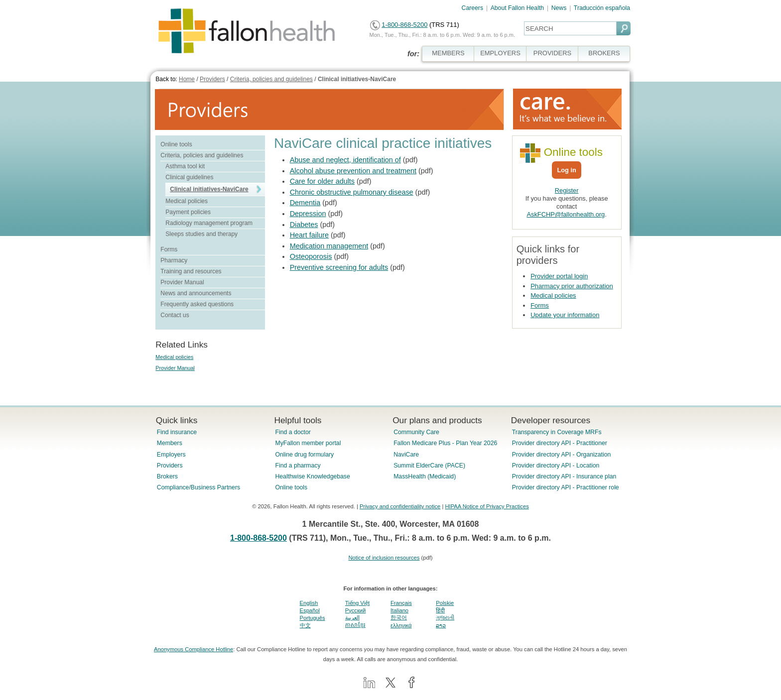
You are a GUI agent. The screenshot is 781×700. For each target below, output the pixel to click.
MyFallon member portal (308, 443)
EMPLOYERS (500, 53)
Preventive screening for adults (339, 267)
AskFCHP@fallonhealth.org (566, 214)
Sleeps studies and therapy (201, 234)
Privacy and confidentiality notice (400, 506)
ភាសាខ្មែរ (355, 625)
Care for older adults (322, 181)
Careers (473, 8)
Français (401, 603)
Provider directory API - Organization (562, 455)
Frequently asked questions (197, 304)
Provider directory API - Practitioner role (566, 487)
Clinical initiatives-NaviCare (357, 79)
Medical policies (187, 201)
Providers (212, 79)
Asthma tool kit (185, 166)
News (559, 8)
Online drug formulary (304, 455)
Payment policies (188, 212)
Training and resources (191, 271)
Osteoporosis (311, 256)
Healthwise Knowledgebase (312, 476)
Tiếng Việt (357, 603)
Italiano (399, 610)
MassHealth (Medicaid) (425, 476)
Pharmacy (174, 260)
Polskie (445, 603)
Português (313, 618)
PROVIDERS (552, 53)
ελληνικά (401, 625)
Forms (169, 249)
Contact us (175, 315)
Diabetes (304, 225)
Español (310, 610)
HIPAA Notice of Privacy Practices (487, 506)
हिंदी (440, 610)
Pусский (356, 610)
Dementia (305, 203)
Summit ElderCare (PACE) (429, 466)
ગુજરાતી (445, 617)
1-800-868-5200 (404, 25)
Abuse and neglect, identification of (345, 160)
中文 (305, 625)
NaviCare (406, 455)
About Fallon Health (517, 8)
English (309, 603)
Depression (308, 214)
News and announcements (196, 293)
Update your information (565, 315)
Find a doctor (293, 432)
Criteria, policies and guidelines (271, 79)
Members (170, 443)
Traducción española (602, 8)
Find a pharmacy (298, 466)
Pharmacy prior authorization (572, 286)
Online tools (176, 144)
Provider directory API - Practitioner (560, 443)
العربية (352, 617)
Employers (171, 455)
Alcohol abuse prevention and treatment (353, 171)
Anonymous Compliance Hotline (194, 649)
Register (567, 190)
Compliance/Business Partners (198, 487)
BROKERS (604, 53)
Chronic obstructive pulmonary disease (352, 192)
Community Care (416, 432)
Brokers (167, 476)
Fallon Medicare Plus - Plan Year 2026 (445, 443)
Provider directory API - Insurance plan (564, 476)
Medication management (329, 246)
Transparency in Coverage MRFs (557, 432)
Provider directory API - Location (556, 466)
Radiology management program (209, 223)
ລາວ (441, 625)
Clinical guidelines (189, 177)
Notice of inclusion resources (384, 558)
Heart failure (309, 235)
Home (187, 79)
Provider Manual (182, 282)
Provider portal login (559, 276)
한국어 (399, 617)
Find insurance (177, 432)
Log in (566, 170)
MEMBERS (448, 53)
